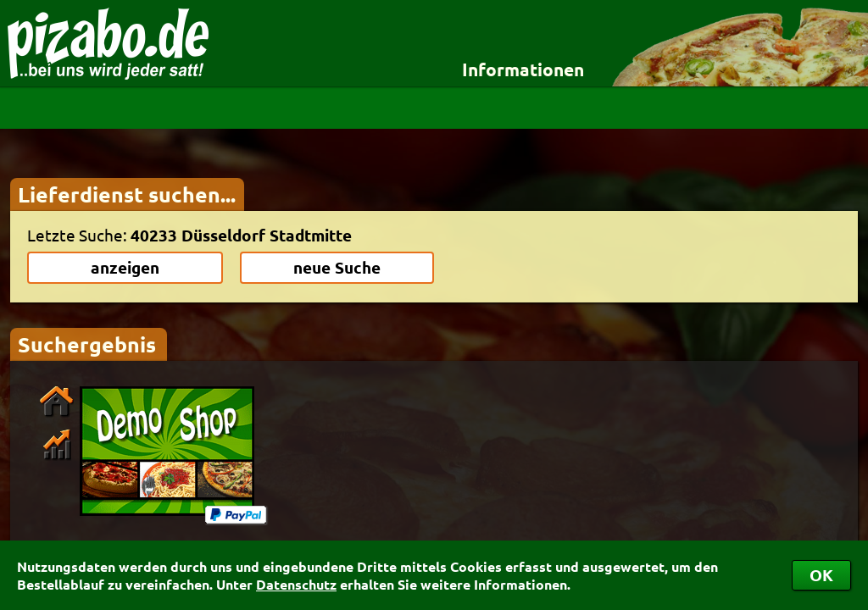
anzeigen (125, 267)
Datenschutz (296, 584)
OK (821, 575)
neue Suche (337, 267)
